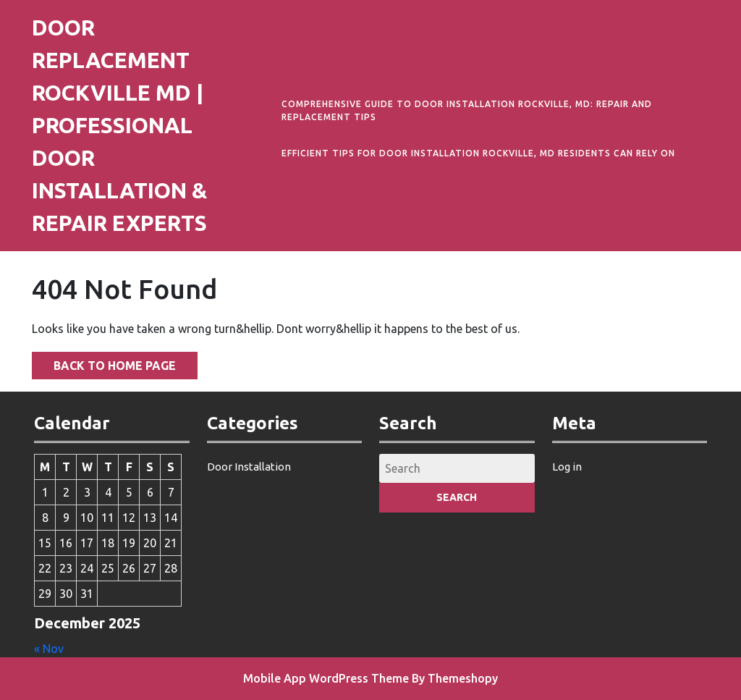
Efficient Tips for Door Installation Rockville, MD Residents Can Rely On (478, 153)
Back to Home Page (104, 362)
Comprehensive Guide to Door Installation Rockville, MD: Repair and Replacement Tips (467, 110)
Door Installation (249, 467)
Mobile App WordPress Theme (326, 678)
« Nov (49, 649)
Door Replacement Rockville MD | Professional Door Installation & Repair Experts (119, 125)
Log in (567, 467)
